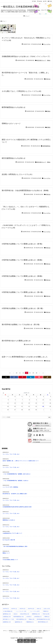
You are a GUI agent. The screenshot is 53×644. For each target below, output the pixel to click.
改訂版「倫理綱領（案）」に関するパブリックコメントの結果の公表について (21, 461)
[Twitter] (6, 377)
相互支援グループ (41, 60)
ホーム (3, 21)
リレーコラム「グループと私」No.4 (11, 527)
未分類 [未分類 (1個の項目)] (29, 617)
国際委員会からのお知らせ (9, 520)
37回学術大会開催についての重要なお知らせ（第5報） (23, 276)
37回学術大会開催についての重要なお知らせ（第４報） (23, 292)
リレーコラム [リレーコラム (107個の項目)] (35, 611)
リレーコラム (47, 44)
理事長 (49, 127)
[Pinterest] (22, 377)
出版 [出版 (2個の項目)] (15, 614)
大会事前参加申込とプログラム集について (12, 533)
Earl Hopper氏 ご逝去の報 (9, 540)
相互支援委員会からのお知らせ (14, 158)
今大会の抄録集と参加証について (10, 560)
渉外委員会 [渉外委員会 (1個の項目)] (38, 617)
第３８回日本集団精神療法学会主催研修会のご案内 (15, 546)
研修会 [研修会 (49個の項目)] (32, 619)
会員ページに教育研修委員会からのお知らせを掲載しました (25, 357)
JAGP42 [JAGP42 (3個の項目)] (22, 609)
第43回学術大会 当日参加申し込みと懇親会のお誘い (15, 494)
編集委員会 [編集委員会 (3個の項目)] (19, 622)
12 (23, 373)
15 (33, 373)
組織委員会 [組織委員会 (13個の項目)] (7, 622)
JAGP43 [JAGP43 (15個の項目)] (31, 609)
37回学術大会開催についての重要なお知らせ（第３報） (23, 308)
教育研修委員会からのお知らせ (14, 107)
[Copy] (47, 377)
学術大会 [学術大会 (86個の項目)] (46, 614)
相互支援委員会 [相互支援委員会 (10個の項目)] (21, 619)
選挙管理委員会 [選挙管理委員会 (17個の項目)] (43, 622)
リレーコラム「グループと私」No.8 (11, 454)
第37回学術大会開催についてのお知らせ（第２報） (21, 324)
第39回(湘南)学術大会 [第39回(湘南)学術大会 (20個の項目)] (43, 619)
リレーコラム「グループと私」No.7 (11, 467)
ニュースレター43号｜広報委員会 (10, 487)
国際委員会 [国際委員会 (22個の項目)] (36, 614)
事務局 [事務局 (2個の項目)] (46, 611)
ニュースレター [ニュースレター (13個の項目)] (21, 611)
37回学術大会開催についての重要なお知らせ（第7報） (23, 244)
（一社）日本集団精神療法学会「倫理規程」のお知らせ (15, 481)
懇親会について (6, 553)
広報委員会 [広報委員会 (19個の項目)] (7, 617)
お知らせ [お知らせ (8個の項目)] (47, 609)
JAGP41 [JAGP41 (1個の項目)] (14, 609)
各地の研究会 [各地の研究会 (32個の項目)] (25, 614)
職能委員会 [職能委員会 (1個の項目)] (30, 622)
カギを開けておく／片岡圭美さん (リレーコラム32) (21, 91)
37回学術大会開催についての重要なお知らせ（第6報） (23, 260)
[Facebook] (14, 377)
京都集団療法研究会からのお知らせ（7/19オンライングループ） (26, 56)
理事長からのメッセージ (11, 123)
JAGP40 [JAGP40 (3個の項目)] (6, 609)
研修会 (49, 60)
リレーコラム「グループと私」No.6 (11, 500)
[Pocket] (39, 377)
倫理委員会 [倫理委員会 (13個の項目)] (7, 614)
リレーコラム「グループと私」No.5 (11, 513)
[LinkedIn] (31, 377)
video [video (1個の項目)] (39, 609)
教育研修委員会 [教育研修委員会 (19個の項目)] (19, 617)
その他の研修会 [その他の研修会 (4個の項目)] (8, 611)
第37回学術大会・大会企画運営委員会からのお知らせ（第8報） (26, 190)
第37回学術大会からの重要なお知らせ (16, 341)
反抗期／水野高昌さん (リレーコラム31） (18, 174)
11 (20, 373)
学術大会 (48, 79)
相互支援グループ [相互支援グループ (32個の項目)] (8, 619)
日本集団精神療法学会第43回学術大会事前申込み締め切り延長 (17, 507)
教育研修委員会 (46, 146)
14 (30, 373)
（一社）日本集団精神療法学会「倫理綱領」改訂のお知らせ (16, 474)
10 (17, 373)
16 (36, 373)
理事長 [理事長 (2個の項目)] (47, 617)
